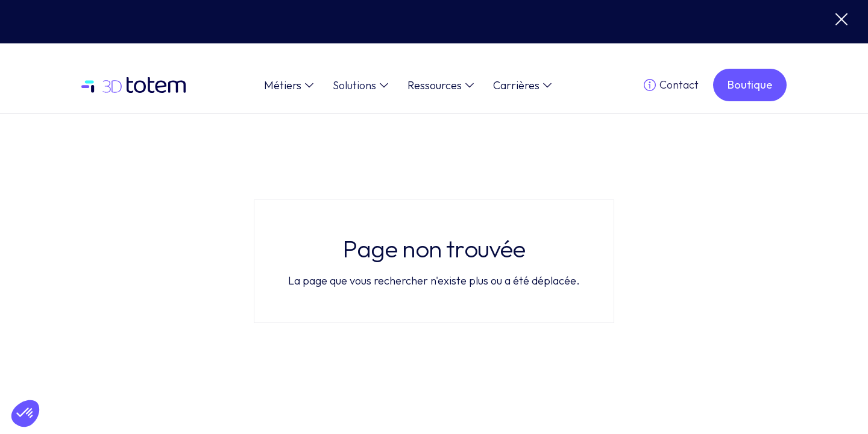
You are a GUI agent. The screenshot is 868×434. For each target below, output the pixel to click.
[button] (289, 86)
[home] (134, 85)
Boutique (750, 85)
